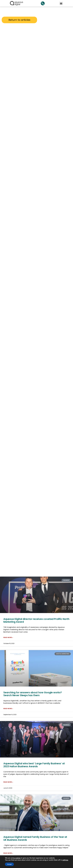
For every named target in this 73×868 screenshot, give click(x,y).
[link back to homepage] (16, 3)
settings (65, 860)
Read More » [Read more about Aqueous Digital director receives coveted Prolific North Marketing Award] (8, 637)
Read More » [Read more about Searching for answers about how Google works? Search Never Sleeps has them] (8, 709)
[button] (61, 3)
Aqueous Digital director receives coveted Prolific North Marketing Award (36, 620)
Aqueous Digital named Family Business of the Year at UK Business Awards (35, 838)
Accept (9, 864)
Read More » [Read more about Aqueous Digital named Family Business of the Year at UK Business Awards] (8, 853)
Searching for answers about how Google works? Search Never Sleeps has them (33, 694)
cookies (18, 858)
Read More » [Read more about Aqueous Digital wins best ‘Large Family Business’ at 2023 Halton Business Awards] (8, 782)
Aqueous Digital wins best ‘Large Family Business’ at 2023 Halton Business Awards (34, 765)
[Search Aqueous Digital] (43, 3)
